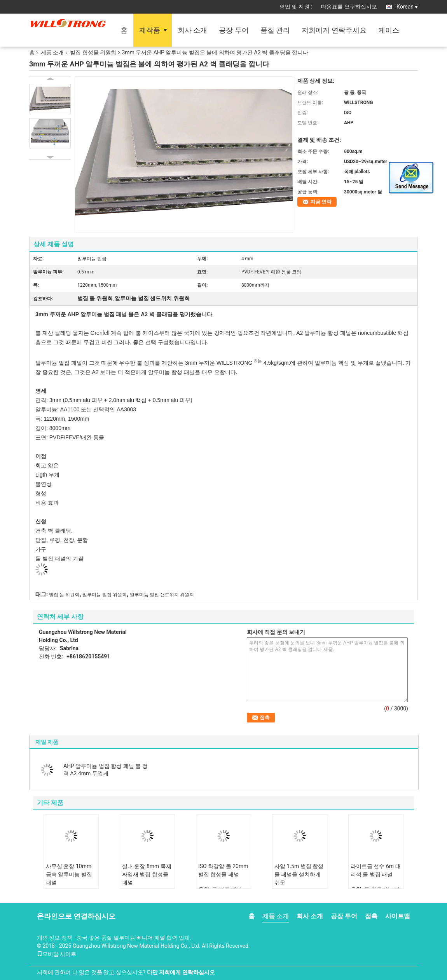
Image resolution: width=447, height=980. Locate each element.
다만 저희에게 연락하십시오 (181, 972)
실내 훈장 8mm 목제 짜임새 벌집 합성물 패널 (147, 874)
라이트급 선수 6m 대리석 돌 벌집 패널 (376, 870)
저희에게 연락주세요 (334, 30)
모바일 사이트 (57, 954)
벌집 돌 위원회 (64, 595)
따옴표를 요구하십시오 (349, 7)
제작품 (150, 30)
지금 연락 (321, 202)
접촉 (371, 916)
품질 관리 (275, 30)
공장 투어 (234, 30)
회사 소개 (192, 30)
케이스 (389, 30)
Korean (407, 7)
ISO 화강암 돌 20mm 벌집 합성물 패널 (223, 870)
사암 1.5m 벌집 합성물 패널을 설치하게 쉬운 (299, 874)
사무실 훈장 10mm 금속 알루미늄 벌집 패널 (69, 874)
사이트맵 (398, 916)
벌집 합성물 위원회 (93, 52)
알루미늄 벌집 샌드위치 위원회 (162, 595)
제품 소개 (52, 52)
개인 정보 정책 (55, 938)
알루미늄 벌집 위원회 (105, 595)
